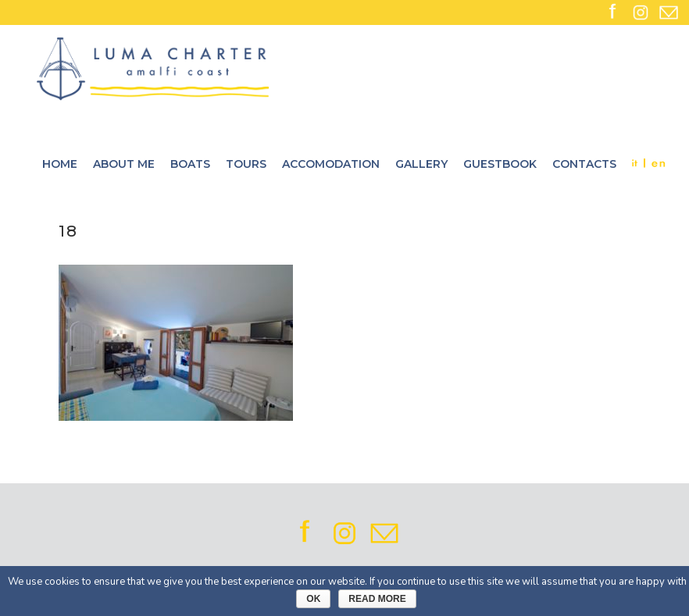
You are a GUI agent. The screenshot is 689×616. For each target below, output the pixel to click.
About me (124, 164)
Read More (377, 599)
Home (60, 164)
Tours (246, 164)
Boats (190, 164)
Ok (313, 599)
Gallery (421, 164)
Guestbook (500, 164)
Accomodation (331, 164)
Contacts (584, 164)
